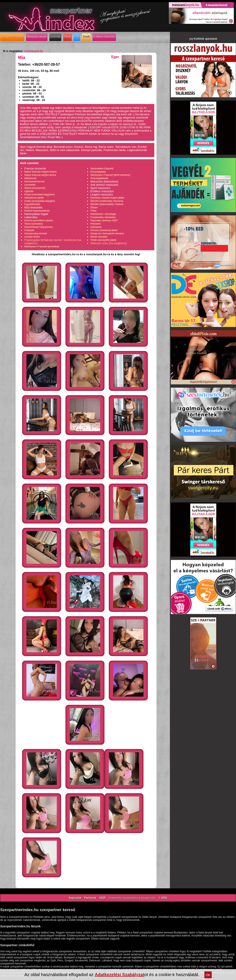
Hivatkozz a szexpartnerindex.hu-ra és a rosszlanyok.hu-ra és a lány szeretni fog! (86, 254)
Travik (86, 37)
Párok (68, 37)
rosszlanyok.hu (130, 898)
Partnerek (90, 898)
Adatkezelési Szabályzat (120, 975)
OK (208, 975)
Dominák (55, 37)
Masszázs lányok (37, 37)
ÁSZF (103, 898)
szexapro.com (148, 898)
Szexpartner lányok (12, 37)
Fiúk (77, 37)
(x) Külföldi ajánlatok (203, 39)
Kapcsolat (75, 898)
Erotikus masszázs (104, 37)
